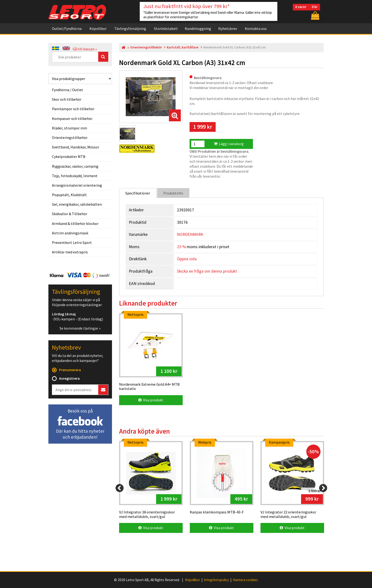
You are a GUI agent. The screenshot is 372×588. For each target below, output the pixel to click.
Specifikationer (138, 193)
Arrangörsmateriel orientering (77, 185)
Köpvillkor (98, 28)
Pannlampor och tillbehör (73, 109)
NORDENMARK (190, 234)
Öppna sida (187, 259)
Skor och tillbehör (67, 99)
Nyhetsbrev (228, 28)
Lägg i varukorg (229, 144)
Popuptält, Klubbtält (69, 195)
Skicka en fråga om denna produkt (207, 271)
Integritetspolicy (216, 580)
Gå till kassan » (85, 49)
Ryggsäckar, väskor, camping (75, 166)
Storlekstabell (166, 28)
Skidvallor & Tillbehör (70, 214)
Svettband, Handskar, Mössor (76, 147)
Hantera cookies (245, 580)
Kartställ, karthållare (183, 47)
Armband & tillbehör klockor (75, 223)
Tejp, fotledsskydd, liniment (75, 176)
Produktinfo (173, 193)
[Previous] (120, 488)
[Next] (323, 488)
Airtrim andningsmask (70, 233)
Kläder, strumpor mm (70, 128)
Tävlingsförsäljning (130, 28)
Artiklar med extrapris (70, 252)
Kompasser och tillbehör (72, 119)
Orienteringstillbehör (70, 138)
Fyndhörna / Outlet (67, 90)
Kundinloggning (198, 28)
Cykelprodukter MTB (69, 156)
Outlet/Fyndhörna (67, 28)
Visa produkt (151, 400)
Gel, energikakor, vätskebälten (77, 204)
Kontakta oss (256, 28)
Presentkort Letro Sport (72, 242)
